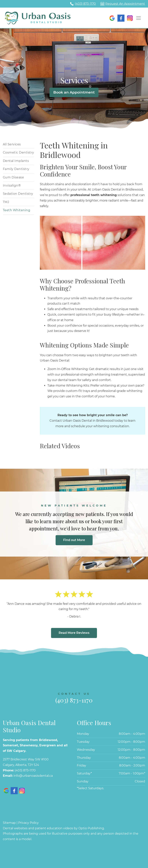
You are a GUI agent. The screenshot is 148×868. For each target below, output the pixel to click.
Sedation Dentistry (18, 194)
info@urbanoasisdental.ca (33, 776)
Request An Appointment (125, 4)
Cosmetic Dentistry (18, 152)
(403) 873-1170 (85, 4)
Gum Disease (13, 177)
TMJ (6, 202)
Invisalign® (12, 185)
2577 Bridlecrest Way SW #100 (26, 759)
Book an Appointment (74, 92)
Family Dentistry (16, 169)
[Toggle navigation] (139, 18)
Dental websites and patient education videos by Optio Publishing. (54, 828)
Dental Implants (16, 161)
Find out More (74, 540)
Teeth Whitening (17, 210)
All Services (12, 144)
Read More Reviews (74, 633)
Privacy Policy (28, 823)
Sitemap (9, 823)
